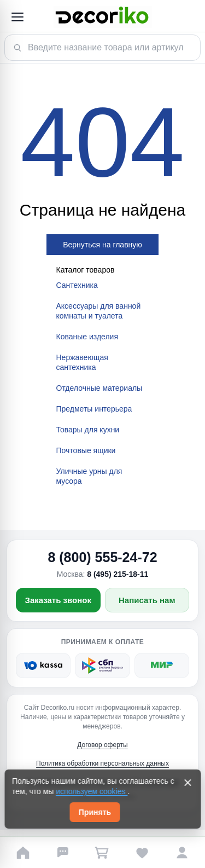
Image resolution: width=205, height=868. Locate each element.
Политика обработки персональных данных (102, 763)
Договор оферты (102, 745)
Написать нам (147, 600)
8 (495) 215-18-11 (118, 574)
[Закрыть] (188, 783)
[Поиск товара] (102, 48)
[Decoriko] (102, 17)
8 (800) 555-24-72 (102, 557)
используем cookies (92, 791)
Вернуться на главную (102, 245)
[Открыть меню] (17, 17)
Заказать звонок (58, 600)
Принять (95, 812)
